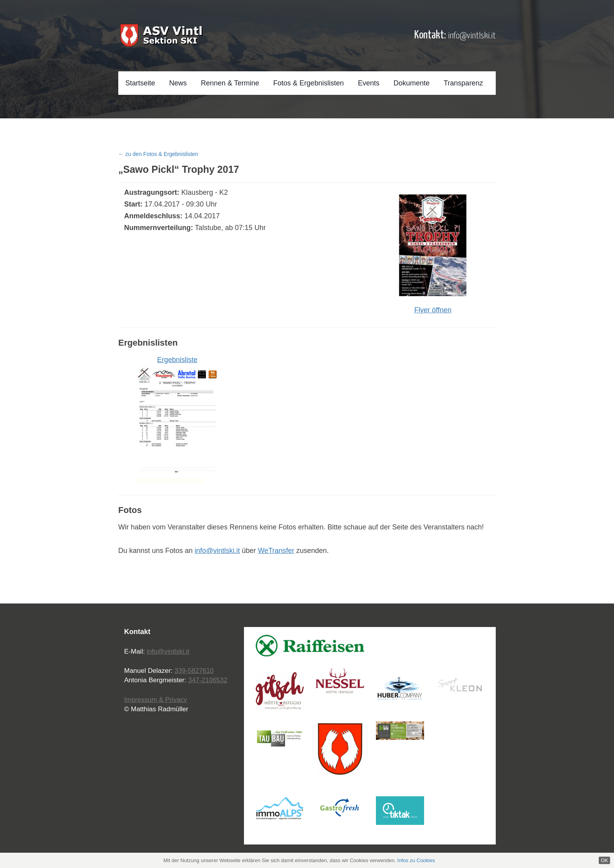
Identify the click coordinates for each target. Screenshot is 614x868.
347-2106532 (208, 680)
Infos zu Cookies (416, 860)
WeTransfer (276, 551)
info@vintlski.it (472, 36)
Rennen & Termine (230, 83)
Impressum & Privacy (156, 700)
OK (604, 860)
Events (369, 83)
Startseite (140, 83)
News (178, 83)
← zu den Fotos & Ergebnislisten (158, 154)
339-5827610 (194, 671)
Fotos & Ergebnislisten (309, 83)
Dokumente (412, 83)
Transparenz (463, 83)
